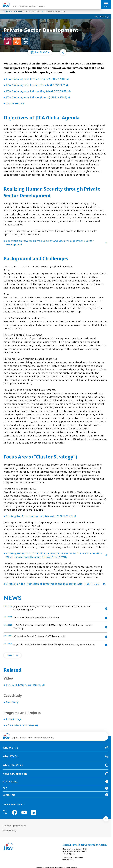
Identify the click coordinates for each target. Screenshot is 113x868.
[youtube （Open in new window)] (24, 812)
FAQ (5, 788)
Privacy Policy (9, 831)
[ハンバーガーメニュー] (106, 3)
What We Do (100, 17)
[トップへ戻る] (106, 819)
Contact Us (9, 795)
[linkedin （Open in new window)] (33, 812)
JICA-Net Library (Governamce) (25, 685)
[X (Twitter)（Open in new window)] (5, 812)
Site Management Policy (14, 826)
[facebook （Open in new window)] (15, 812)
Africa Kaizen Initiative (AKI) (22, 725)
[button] (40, 52)
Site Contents (10, 782)
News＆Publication (15, 774)
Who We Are (10, 748)
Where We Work (13, 765)
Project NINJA (14, 719)
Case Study (12, 702)
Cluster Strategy (15, 103)
